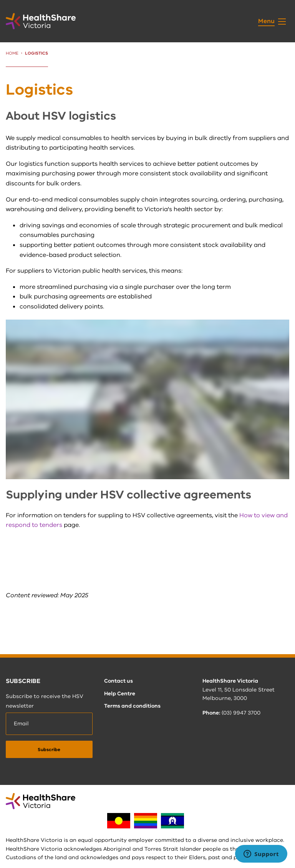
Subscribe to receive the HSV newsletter (45, 701)
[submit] (49, 749)
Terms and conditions (132, 706)
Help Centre (120, 694)
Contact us (118, 681)
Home (12, 53)
